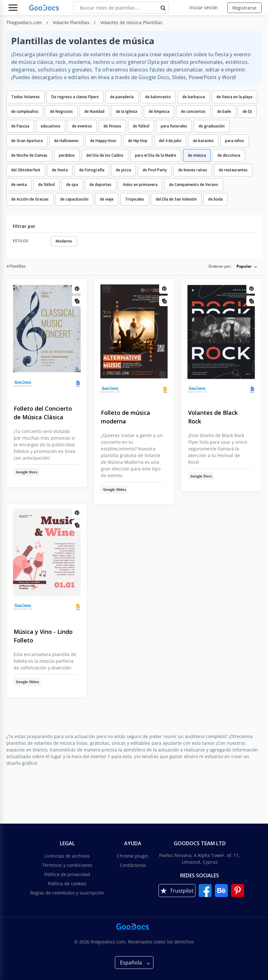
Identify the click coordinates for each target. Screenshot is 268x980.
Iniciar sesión (204, 7)
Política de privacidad (67, 874)
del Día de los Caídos (105, 155)
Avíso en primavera (140, 185)
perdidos (67, 155)
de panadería (122, 97)
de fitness (112, 126)
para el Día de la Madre (156, 155)
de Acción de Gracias (30, 199)
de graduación (212, 126)
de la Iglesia (127, 111)
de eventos (82, 126)
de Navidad (94, 111)
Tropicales (135, 199)
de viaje (107, 199)
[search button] (163, 8)
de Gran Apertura (27, 141)
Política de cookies (67, 884)
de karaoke (203, 141)
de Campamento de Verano (194, 185)
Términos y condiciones (67, 865)
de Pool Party (155, 170)
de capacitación (74, 199)
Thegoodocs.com (25, 22)
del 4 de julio (170, 141)
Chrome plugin (133, 856)
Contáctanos (133, 865)
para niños (235, 141)
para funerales (174, 126)
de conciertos (193, 111)
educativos (51, 126)
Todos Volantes (25, 97)
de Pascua (20, 126)
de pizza (123, 170)
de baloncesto (158, 97)
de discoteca (229, 155)
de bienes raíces (193, 170)
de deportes (100, 185)
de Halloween (66, 141)
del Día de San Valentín (176, 199)
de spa (72, 185)
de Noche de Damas (29, 155)
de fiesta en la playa (234, 97)
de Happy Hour (103, 141)
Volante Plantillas (72, 22)
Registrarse (244, 8)
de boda (215, 199)
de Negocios (61, 111)
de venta (19, 185)
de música (197, 155)
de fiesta (60, 170)
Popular (244, 266)
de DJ (247, 111)
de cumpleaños (25, 111)
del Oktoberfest (26, 170)
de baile (224, 111)
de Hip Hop (138, 141)
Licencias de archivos (67, 856)
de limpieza (159, 111)
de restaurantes (233, 170)
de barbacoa (194, 97)
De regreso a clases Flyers (75, 97)
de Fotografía (92, 170)
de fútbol (141, 126)
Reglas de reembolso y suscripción (67, 893)
